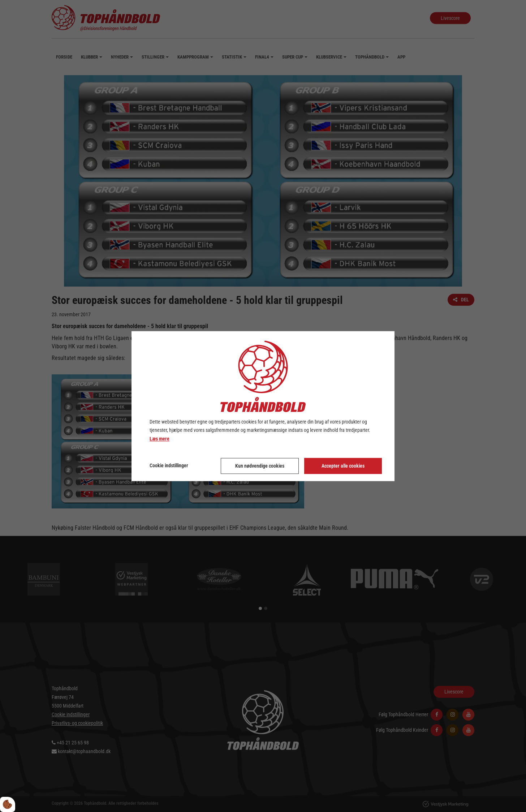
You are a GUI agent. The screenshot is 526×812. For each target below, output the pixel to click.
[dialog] (263, 406)
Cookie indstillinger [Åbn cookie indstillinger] (169, 465)
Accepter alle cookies (343, 466)
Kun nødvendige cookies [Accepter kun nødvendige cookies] (260, 466)
